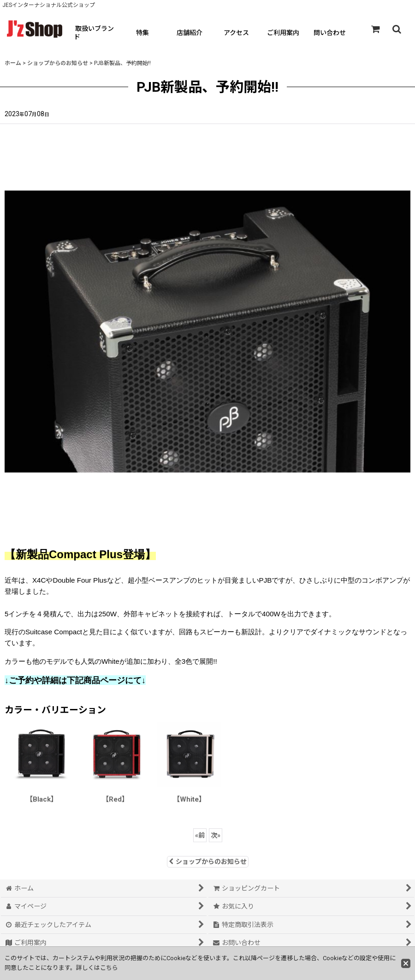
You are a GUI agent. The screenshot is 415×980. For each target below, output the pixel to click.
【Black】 (42, 799)
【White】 (189, 799)
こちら (109, 968)
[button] (397, 29)
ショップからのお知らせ (208, 862)
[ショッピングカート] (375, 29)
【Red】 (115, 799)
